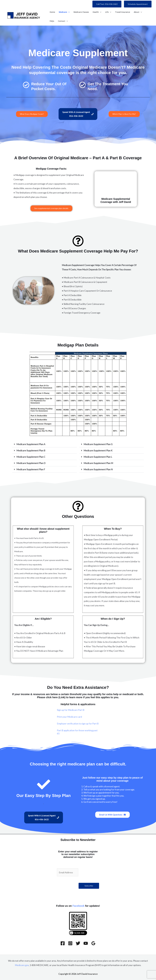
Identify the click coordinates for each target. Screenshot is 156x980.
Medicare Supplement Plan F (31, 469)
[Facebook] (63, 943)
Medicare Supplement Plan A (31, 444)
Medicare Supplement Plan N (98, 469)
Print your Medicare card (69, 717)
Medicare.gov (22, 965)
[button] (107, 4)
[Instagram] (70, 943)
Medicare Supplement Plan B (31, 450)
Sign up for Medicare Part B (71, 710)
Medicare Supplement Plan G (98, 444)
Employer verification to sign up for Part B (78, 724)
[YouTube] (86, 943)
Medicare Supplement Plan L (98, 457)
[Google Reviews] (93, 943)
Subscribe (89, 886)
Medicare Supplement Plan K (98, 450)
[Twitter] (78, 943)
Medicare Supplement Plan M (98, 463)
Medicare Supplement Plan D (31, 463)
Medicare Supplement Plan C (31, 457)
